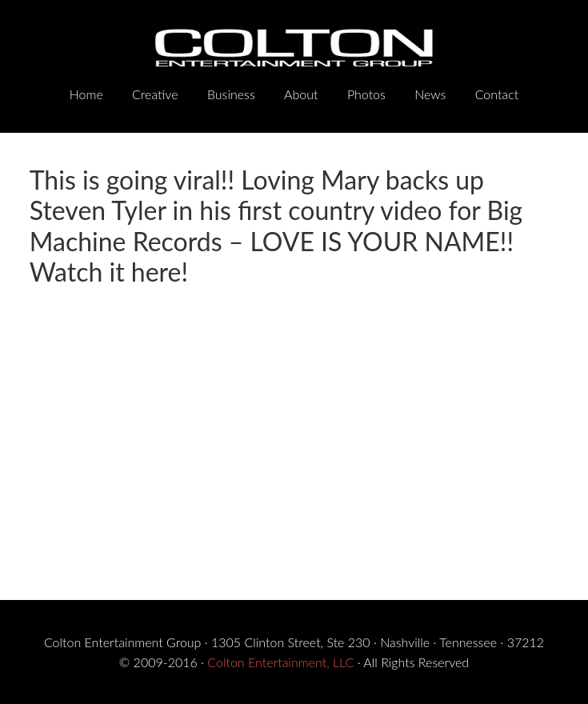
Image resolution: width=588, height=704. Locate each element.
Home (86, 94)
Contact (497, 94)
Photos (366, 94)
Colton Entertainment (294, 48)
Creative (155, 94)
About (301, 94)
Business (231, 94)
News (430, 94)
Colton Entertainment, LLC (280, 662)
